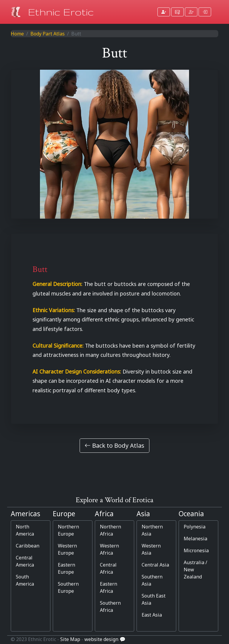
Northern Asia (152, 530)
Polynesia (195, 527)
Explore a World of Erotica (114, 500)
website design (101, 639)
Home (17, 34)
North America (25, 530)
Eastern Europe (66, 568)
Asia (143, 514)
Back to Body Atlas (114, 445)
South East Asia (154, 599)
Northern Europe (68, 530)
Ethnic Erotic (61, 12)
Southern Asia (152, 580)
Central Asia (155, 565)
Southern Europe (68, 587)
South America (25, 580)
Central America (25, 561)
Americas (25, 514)
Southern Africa (110, 606)
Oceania (191, 514)
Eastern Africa (109, 587)
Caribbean (28, 546)
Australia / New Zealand (195, 570)
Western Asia (151, 549)
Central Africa (108, 568)
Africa (104, 514)
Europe (64, 514)
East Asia (152, 615)
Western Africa (109, 549)
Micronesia (196, 550)
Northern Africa (110, 530)
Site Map (70, 639)
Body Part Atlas (48, 34)
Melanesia (195, 539)
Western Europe (67, 549)
